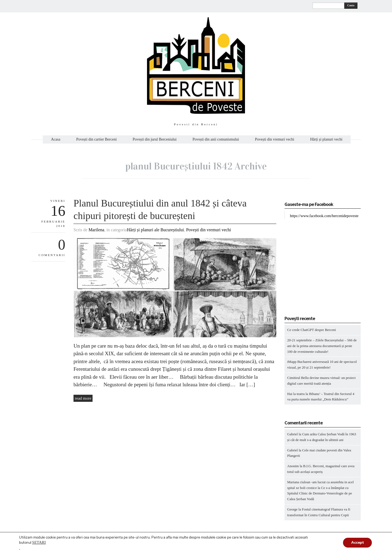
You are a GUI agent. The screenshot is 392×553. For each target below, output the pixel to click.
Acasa (56, 139)
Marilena (96, 230)
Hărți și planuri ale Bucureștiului (155, 230)
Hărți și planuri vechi (326, 139)
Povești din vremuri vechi (274, 139)
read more (83, 398)
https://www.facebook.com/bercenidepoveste (324, 216)
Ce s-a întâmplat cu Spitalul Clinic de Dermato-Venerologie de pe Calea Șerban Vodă (320, 493)
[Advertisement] (318, 268)
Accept (357, 543)
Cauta (351, 5)
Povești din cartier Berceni (97, 139)
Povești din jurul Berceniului (154, 139)
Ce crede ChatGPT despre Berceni (312, 330)
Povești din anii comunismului (216, 139)
